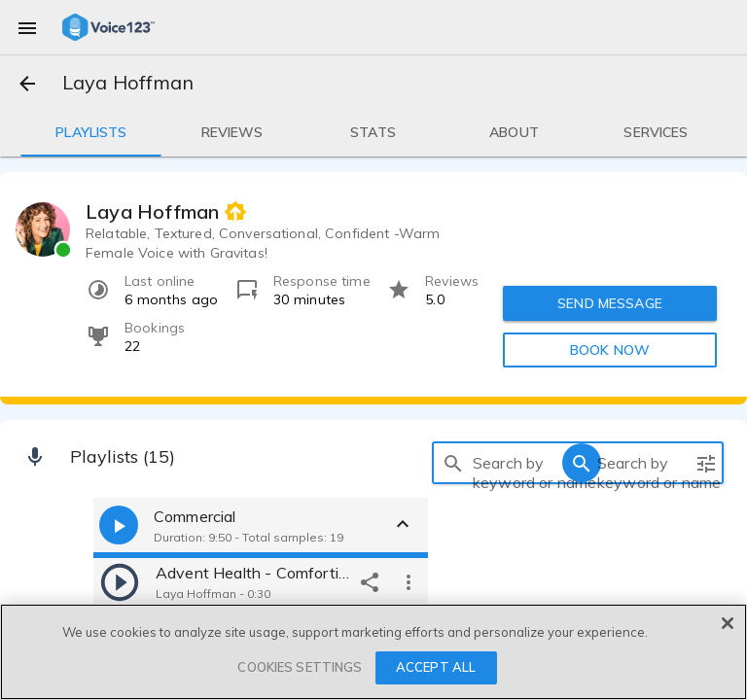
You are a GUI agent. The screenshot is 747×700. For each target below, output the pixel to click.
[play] (120, 581)
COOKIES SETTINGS (300, 667)
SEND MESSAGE (610, 303)
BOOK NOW (610, 350)
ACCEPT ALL (436, 667)
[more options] (409, 581)
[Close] (728, 623)
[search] (453, 463)
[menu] (27, 27)
